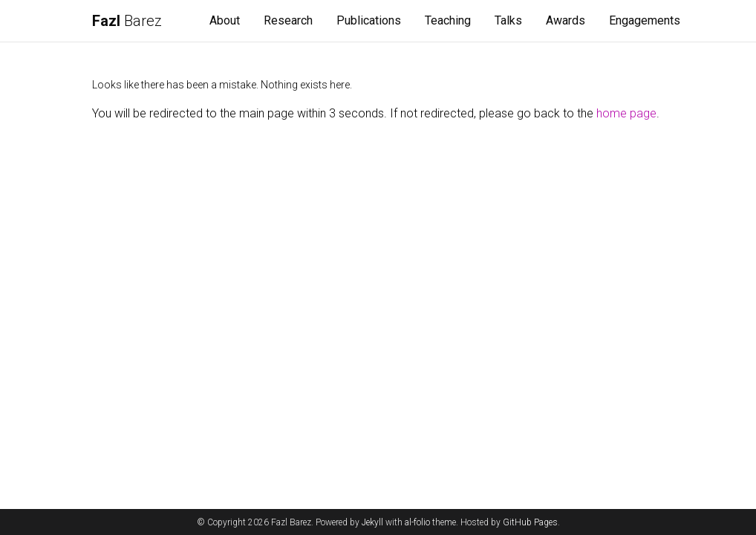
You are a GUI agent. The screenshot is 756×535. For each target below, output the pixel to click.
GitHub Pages (530, 522)
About (225, 20)
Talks (508, 20)
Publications (369, 20)
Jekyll (372, 522)
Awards (566, 20)
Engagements (645, 20)
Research (288, 20)
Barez (127, 21)
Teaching (448, 20)
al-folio (417, 522)
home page (626, 113)
